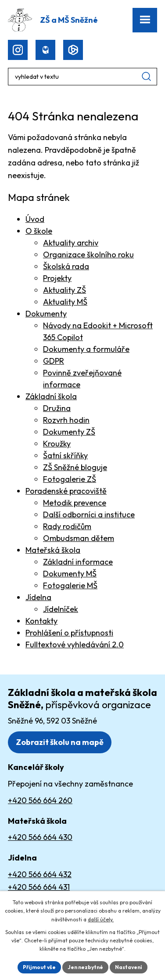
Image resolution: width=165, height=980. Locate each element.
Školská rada (66, 266)
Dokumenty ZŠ (69, 432)
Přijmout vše (39, 967)
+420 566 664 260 (40, 800)
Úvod (35, 219)
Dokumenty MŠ (70, 574)
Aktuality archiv (71, 243)
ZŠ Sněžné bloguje (75, 467)
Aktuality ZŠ (65, 290)
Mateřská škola (53, 550)
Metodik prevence (75, 503)
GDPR (54, 361)
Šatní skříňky (65, 455)
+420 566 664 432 (40, 874)
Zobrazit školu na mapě (60, 742)
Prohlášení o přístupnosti (69, 633)
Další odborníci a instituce (89, 515)
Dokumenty (46, 314)
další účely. (101, 919)
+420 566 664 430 (40, 837)
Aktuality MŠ (65, 302)
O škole (39, 231)
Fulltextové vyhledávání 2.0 (75, 645)
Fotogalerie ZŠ (70, 479)
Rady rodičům (67, 526)
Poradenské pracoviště (66, 491)
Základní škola (51, 396)
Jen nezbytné (85, 967)
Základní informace (78, 562)
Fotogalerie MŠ (70, 585)
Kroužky (57, 444)
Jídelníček (61, 609)
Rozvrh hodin (66, 420)
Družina (57, 408)
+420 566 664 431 (39, 887)
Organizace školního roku (88, 255)
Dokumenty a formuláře (86, 349)
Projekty (57, 278)
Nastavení (129, 967)
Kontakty (41, 621)
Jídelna (38, 597)
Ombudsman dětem (79, 538)
